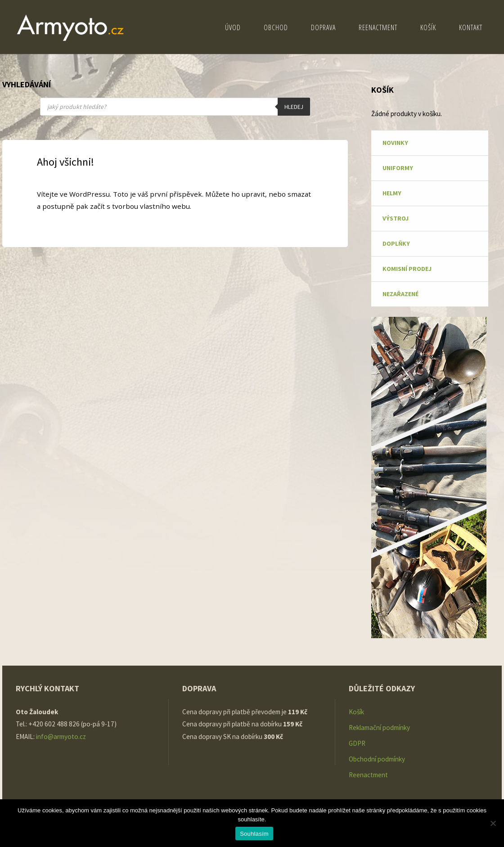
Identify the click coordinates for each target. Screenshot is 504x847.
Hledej (294, 107)
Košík (356, 712)
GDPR (357, 743)
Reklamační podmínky (379, 728)
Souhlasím (254, 834)
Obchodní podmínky (377, 759)
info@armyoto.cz (62, 737)
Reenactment (368, 775)
